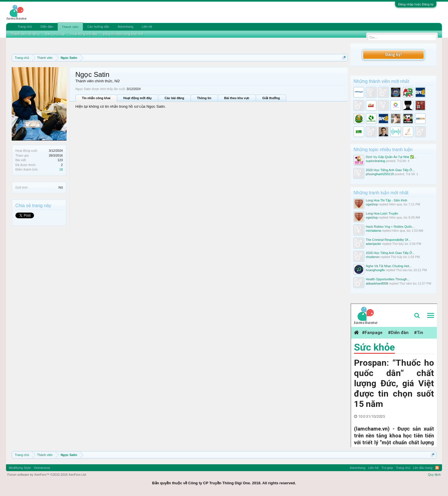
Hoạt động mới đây (138, 98)
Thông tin (204, 98)
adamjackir (373, 244)
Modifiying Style (20, 468)
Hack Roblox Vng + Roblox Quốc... (390, 227)
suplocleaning (375, 161)
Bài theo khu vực (237, 98)
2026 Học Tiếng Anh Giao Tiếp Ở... (390, 170)
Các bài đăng (174, 98)
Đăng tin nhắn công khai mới (123, 34)
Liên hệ (147, 27)
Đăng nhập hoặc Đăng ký (416, 4)
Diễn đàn (47, 27)
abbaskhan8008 (377, 283)
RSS (437, 468)
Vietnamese (42, 468)
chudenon (373, 257)
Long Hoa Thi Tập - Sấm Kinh (386, 200)
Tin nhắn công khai (96, 98)
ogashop (372, 204)
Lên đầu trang (423, 468)
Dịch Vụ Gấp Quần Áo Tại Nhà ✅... (391, 157)
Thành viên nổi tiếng (25, 34)
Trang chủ (25, 27)
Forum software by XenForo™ (47, 475)
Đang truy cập (55, 34)
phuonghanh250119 (380, 174)
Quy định (434, 475)
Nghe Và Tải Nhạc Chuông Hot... (389, 266)
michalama (373, 231)
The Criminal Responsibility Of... (388, 240)
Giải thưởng (271, 98)
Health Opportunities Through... (388, 279)
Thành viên (70, 27)
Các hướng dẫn (98, 27)
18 (61, 169)
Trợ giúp (387, 468)
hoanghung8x (375, 270)
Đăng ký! (393, 54)
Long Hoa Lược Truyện (382, 213)
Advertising (125, 27)
